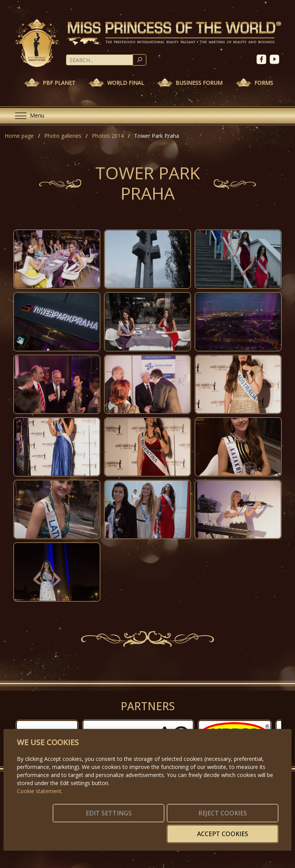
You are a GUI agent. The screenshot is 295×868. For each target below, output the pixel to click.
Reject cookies (164, 829)
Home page (19, 136)
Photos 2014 (108, 136)
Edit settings (87, 829)
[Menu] (27, 116)
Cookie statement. (40, 803)
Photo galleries (63, 136)
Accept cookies (241, 829)
